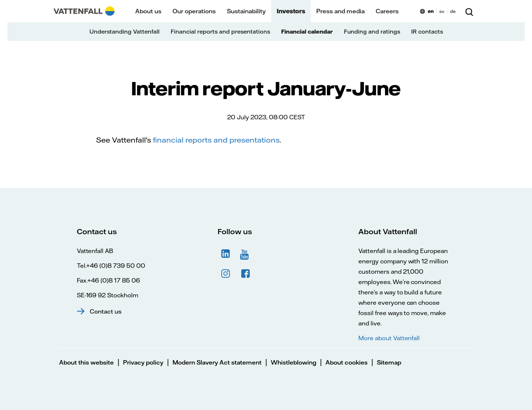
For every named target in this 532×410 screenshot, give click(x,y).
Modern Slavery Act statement (217, 362)
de (453, 11)
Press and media (340, 11)
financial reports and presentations (216, 140)
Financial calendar (307, 32)
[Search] (469, 11)
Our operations (194, 11)
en (431, 11)
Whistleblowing (294, 362)
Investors (291, 11)
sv (442, 11)
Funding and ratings (372, 32)
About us (148, 11)
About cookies (347, 362)
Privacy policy (143, 362)
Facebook (246, 274)
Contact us (106, 311)
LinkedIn (226, 254)
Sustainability (246, 11)
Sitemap (389, 362)
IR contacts (427, 32)
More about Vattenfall (389, 338)
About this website (86, 362)
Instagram (226, 274)
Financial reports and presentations (220, 32)
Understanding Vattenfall (125, 32)
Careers (387, 11)
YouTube (246, 254)
